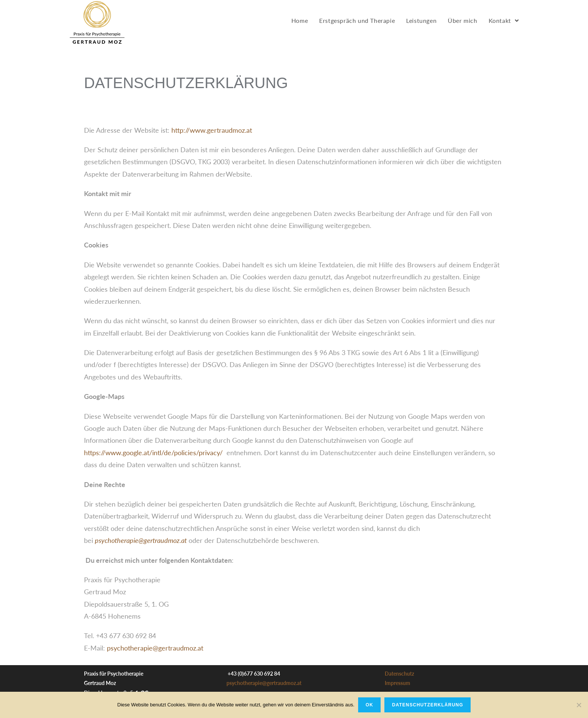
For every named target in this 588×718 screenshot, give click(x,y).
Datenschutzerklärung (427, 705)
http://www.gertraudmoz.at (212, 130)
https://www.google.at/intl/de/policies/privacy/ (153, 453)
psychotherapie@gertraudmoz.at (155, 648)
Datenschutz (399, 674)
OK (369, 705)
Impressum (397, 683)
